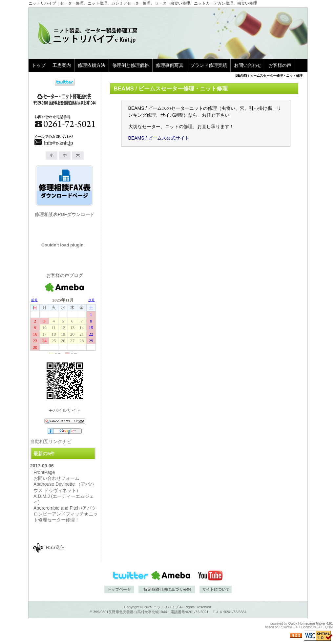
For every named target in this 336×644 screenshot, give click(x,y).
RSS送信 (55, 547)
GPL (320, 627)
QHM (329, 627)
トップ (39, 65)
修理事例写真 (170, 65)
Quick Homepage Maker (307, 624)
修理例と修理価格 (131, 65)
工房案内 (62, 65)
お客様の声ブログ (65, 275)
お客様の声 (280, 65)
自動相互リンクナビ (51, 441)
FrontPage (44, 472)
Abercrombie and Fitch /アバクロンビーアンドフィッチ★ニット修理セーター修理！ (66, 514)
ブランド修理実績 (209, 65)
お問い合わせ (248, 65)
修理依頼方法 (92, 65)
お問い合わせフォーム (56, 478)
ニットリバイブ (166, 607)
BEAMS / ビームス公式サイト (159, 138)
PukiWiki (286, 627)
